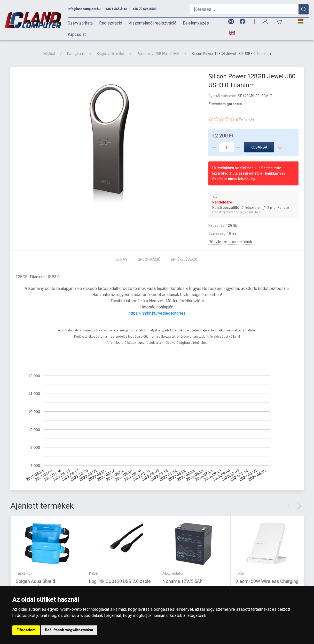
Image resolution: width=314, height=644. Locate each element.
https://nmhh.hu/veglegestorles (157, 313)
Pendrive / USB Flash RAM (158, 54)
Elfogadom (26, 630)
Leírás (122, 259)
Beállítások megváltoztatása (69, 630)
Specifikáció (149, 259)
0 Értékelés (245, 120)
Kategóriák (76, 54)
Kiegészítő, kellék (111, 54)
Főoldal (49, 54)
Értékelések (185, 259)
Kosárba (259, 147)
